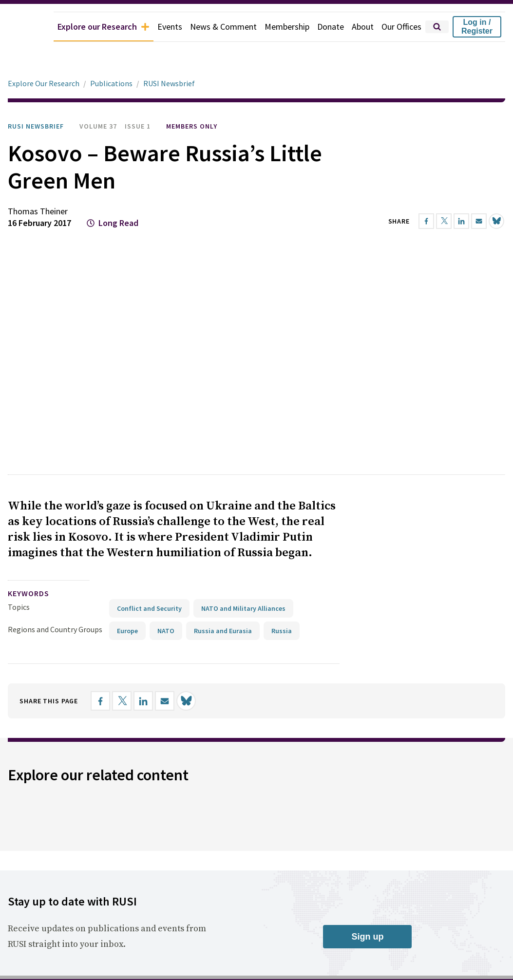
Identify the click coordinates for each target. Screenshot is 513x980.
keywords (28, 715)
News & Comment (223, 27)
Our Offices (401, 27)
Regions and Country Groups (55, 751)
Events (170, 27)
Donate (331, 27)
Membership (287, 27)
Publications (111, 83)
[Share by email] (479, 221)
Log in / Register (477, 27)
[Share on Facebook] (426, 221)
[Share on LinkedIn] (461, 221)
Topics (19, 729)
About (363, 27)
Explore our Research (104, 27)
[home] (27, 27)
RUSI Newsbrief (169, 83)
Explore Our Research (44, 83)
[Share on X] (444, 221)
